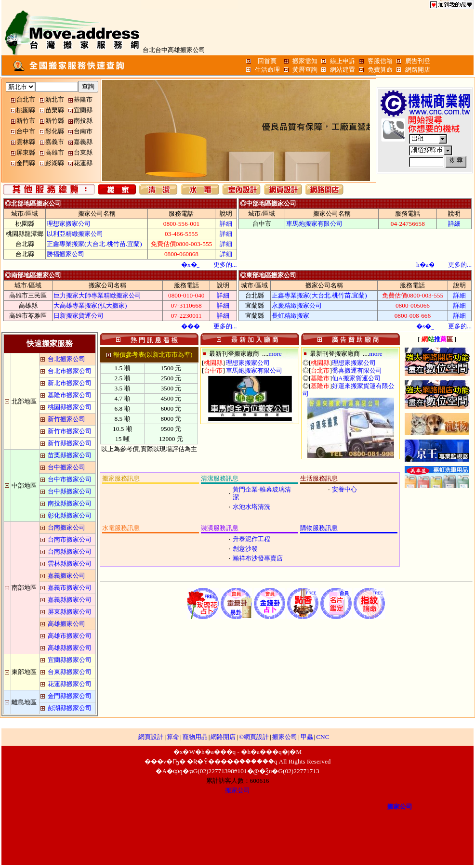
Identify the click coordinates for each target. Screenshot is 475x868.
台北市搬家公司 (70, 371)
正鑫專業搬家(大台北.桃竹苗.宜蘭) (94, 244)
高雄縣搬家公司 (70, 648)
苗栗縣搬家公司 (70, 455)
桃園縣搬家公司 (70, 407)
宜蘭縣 (83, 110)
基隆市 (83, 99)
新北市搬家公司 (70, 383)
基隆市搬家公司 (70, 395)
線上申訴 (343, 61)
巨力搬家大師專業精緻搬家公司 (97, 295)
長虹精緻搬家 (290, 316)
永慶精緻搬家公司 (297, 305)
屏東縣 (26, 152)
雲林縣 (26, 142)
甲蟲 (307, 737)
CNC (323, 737)
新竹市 (26, 121)
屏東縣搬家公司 (70, 612)
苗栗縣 (55, 110)
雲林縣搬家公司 (70, 564)
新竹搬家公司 (66, 419)
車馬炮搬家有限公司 (314, 224)
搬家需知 (305, 61)
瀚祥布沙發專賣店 (258, 558)
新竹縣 (55, 121)
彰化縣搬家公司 (70, 515)
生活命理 (267, 70)
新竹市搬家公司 (70, 431)
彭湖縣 (55, 163)
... (225, 265)
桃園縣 (26, 110)
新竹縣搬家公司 (70, 443)
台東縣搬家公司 (70, 672)
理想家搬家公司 (69, 224)
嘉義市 (55, 142)
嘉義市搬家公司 (70, 588)
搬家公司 (285, 737)
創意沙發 (245, 549)
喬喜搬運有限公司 (357, 370)
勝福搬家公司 (66, 254)
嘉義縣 (83, 142)
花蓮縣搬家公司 (70, 684)
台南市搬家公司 (70, 539)
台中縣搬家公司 (70, 491)
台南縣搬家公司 (70, 551)
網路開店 (418, 70)
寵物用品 (195, 737)
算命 (173, 737)
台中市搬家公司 (70, 479)
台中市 (26, 131)
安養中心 (344, 489)
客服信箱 (380, 61)
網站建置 (343, 70)
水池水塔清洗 (251, 507)
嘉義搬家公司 (66, 576)
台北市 (26, 99)
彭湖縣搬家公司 (70, 708)
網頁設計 (151, 737)
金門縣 (26, 163)
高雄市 (55, 152)
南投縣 (83, 121)
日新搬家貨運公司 (79, 316)
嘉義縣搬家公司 (70, 600)
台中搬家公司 (66, 467)
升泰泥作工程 (251, 539)
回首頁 (267, 61)
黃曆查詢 (305, 70)
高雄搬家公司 (66, 624)
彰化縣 (55, 131)
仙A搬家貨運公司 (356, 378)
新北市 (55, 99)
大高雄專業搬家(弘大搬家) (90, 305)
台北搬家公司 (66, 359)
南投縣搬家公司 (70, 503)
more (275, 354)
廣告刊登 (418, 61)
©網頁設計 (254, 737)
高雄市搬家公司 (70, 636)
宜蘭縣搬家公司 (70, 660)
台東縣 (83, 152)
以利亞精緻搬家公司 (75, 234)
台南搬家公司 (66, 527)
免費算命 (380, 70)
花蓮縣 (83, 163)
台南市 (83, 131)
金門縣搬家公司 (70, 696)
